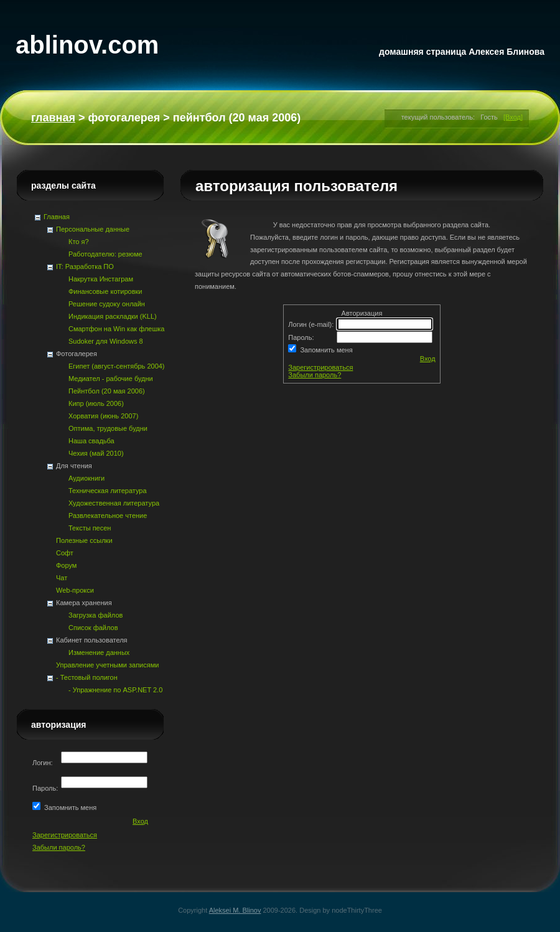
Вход (428, 359)
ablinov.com (87, 45)
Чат (62, 578)
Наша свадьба (91, 441)
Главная (53, 118)
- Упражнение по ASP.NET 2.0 (115, 690)
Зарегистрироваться (320, 367)
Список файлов (93, 628)
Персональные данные (93, 229)
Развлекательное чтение (108, 515)
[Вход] (513, 117)
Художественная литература (114, 503)
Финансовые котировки (105, 291)
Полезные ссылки (84, 540)
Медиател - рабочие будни (111, 379)
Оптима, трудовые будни (108, 428)
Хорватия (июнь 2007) (103, 416)
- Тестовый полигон (87, 677)
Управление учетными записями (107, 665)
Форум (66, 565)
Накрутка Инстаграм (101, 279)
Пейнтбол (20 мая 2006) (107, 391)
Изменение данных (99, 652)
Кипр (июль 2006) (96, 403)
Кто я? (79, 242)
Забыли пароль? (315, 375)
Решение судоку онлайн (107, 304)
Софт (65, 553)
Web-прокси (75, 590)
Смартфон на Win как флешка (116, 329)
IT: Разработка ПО (85, 266)
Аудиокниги (86, 478)
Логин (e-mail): (312, 324)
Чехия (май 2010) (96, 453)
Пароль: (302, 337)
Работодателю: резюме (105, 254)
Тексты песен (90, 528)
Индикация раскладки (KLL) (113, 316)
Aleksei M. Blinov (235, 910)
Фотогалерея (124, 118)
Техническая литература (108, 491)
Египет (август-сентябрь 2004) (117, 366)
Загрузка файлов (96, 615)
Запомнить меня (324, 350)
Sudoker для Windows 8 (106, 341)
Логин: (44, 763)
